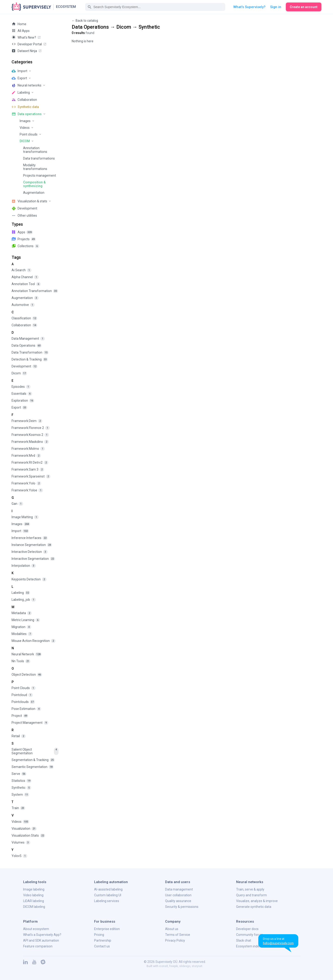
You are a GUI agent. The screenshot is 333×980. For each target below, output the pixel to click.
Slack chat (244, 940)
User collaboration (178, 895)
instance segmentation (32, 545)
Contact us (102, 946)
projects (24, 239)
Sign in (276, 7)
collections (25, 246)
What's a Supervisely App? (42, 935)
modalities (22, 634)
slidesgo (185, 966)
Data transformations (39, 158)
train (18, 808)
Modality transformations (35, 167)
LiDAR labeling (34, 901)
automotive (23, 305)
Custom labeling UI (108, 895)
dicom (19, 373)
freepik (174, 966)
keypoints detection (29, 579)
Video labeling (33, 895)
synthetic (21, 788)
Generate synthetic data (254, 907)
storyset (197, 966)
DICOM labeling (34, 907)
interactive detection (30, 552)
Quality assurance (178, 901)
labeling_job (24, 600)
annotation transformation (35, 291)
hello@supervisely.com (278, 943)
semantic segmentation (33, 767)
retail (19, 736)
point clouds (24, 688)
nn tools (21, 661)
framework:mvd (26, 456)
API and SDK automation (41, 940)
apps (22, 232)
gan (17, 504)
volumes (21, 843)
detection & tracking (30, 359)
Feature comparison (38, 946)
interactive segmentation (33, 559)
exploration (23, 401)
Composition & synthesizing (34, 184)
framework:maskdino (30, 442)
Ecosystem (66, 7)
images (21, 524)
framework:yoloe (27, 490)
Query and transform (251, 895)
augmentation (25, 298)
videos (20, 822)
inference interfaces (30, 538)
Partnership (103, 940)
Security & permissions (182, 907)
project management (30, 723)
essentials (22, 394)
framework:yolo (26, 483)
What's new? (26, 37)
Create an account (304, 7)
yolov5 (19, 856)
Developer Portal (29, 44)
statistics (22, 781)
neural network (27, 654)
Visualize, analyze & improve (257, 901)
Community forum (250, 935)
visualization (24, 829)
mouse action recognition (34, 641)
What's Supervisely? (249, 7)
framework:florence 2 (31, 428)
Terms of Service (178, 935)
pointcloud (22, 695)
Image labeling (34, 889)
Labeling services (107, 901)
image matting (25, 517)
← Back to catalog (85, 21)
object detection (27, 675)
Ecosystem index (248, 946)
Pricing (99, 935)
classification (24, 318)
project (20, 716)
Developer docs (247, 929)
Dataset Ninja (27, 51)
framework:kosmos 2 (30, 435)
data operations (27, 346)
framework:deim (27, 421)
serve (19, 774)
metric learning (26, 620)
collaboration (24, 325)
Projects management (40, 176)
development (25, 366)
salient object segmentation (35, 751)
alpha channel (25, 277)
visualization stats (28, 836)
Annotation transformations (35, 150)
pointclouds (23, 702)
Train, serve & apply (250, 889)
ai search (22, 270)
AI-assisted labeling (108, 889)
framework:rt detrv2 (30, 463)
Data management (179, 889)
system (20, 795)
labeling (21, 593)
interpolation (24, 566)
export (19, 408)
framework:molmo (28, 449)
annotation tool (26, 284)
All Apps (21, 31)
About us (172, 929)
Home (19, 24)
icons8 (163, 966)
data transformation (30, 353)
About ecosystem (36, 929)
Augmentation (34, 193)
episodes (21, 387)
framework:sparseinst (31, 476)
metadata (22, 613)
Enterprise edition (107, 929)
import (20, 531)
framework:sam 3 (28, 470)
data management (28, 339)
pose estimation (26, 709)
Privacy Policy (175, 940)
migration (21, 627)
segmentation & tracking (33, 760)
